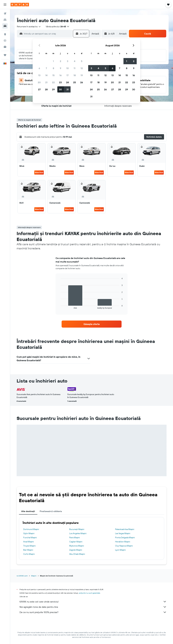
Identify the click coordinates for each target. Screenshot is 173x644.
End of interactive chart (59, 307)
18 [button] (75, 75)
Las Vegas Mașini (123, 533)
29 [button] (53, 89)
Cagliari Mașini (76, 542)
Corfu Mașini (29, 554)
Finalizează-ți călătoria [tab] (51, 511)
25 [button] (75, 82)
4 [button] (75, 61)
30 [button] (60, 89)
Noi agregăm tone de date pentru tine (93, 607)
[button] (5, 5)
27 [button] (39, 89)
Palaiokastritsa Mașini (125, 529)
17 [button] (67, 75)
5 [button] (82, 61)
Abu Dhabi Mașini (77, 554)
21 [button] (46, 82)
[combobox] (29, 27)
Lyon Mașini (120, 550)
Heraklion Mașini (123, 542)
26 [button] (82, 82)
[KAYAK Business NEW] (5, 47)
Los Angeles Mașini (78, 533)
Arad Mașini (29, 542)
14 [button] (46, 75)
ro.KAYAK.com (22, 576)
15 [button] (53, 75)
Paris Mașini (75, 538)
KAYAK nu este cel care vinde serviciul (93, 602)
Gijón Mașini (29, 533)
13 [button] (39, 75)
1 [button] (53, 61)
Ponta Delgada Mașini (125, 538)
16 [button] (60, 75)
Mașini (34, 576)
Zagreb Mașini (76, 550)
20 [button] (39, 82)
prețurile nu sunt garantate (90, 593)
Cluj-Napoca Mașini (124, 546)
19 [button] (82, 75)
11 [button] (75, 68)
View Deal (39, 172)
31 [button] (68, 89)
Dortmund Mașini (31, 529)
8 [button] (53, 68)
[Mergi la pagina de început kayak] (20, 5)
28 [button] (46, 89)
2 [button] (60, 61)
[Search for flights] (5, 14)
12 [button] (82, 68)
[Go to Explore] (5, 34)
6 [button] (39, 68)
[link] (92, 324)
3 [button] (68, 61)
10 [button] (68, 68)
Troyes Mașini (29, 546)
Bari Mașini (28, 550)
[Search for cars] (5, 26)
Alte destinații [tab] (28, 511)
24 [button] (67, 82)
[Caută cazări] (5, 20)
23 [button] (60, 82)
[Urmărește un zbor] (5, 41)
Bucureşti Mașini (77, 529)
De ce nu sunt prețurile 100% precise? (93, 612)
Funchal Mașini (30, 538)
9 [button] (60, 68)
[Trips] (5, 55)
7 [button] (46, 68)
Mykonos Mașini (77, 546)
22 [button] (53, 82)
